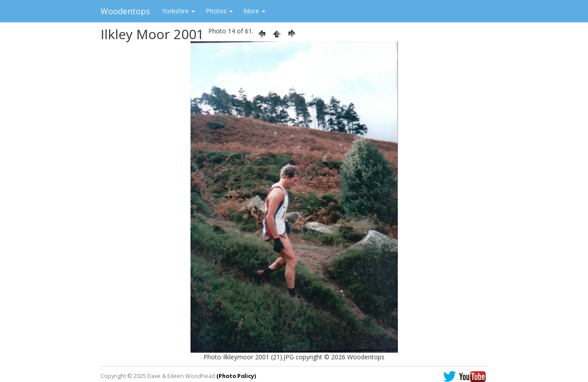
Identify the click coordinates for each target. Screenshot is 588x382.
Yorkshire (178, 11)
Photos (219, 11)
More (254, 11)
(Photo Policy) (236, 376)
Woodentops (125, 11)
